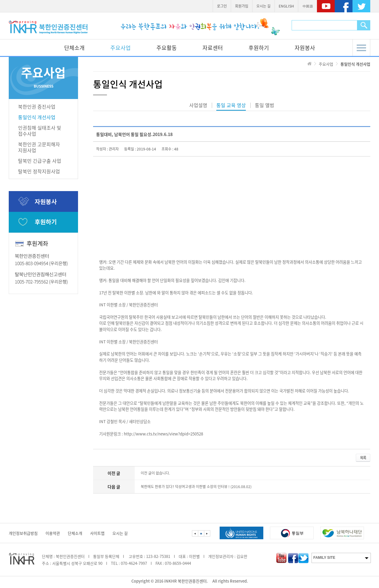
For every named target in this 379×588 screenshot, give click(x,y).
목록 (363, 458)
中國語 (308, 6)
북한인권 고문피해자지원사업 (39, 147)
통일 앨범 (265, 106)
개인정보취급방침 (23, 533)
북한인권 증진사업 (37, 107)
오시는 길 (263, 6)
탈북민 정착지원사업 (39, 171)
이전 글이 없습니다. (155, 473)
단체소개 (74, 48)
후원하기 (259, 48)
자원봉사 (305, 48)
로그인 (222, 6)
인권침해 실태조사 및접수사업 (40, 131)
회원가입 (242, 6)
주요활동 (167, 48)
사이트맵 (97, 533)
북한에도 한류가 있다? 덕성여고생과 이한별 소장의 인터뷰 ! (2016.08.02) (196, 487)
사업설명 (198, 106)
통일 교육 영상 (231, 106)
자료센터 (213, 48)
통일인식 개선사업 (37, 117)
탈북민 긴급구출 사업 (40, 161)
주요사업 (121, 48)
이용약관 (53, 533)
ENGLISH (286, 6)
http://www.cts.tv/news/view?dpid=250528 (163, 434)
